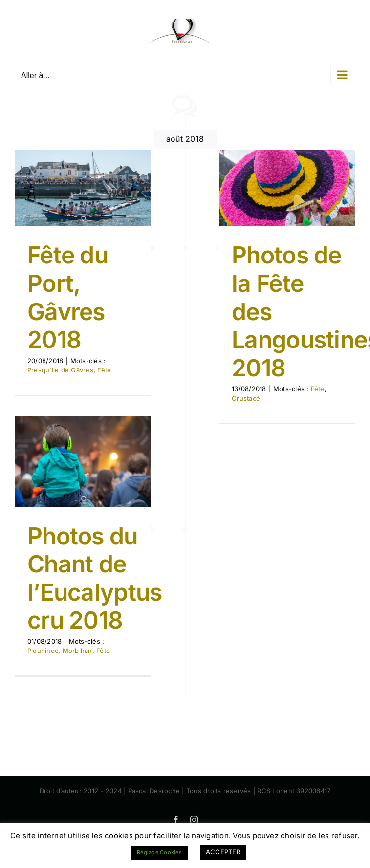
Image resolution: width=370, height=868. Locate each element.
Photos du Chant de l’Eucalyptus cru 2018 (95, 578)
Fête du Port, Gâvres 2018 (68, 297)
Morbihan (77, 651)
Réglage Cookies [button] (159, 852)
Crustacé (246, 398)
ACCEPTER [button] (223, 852)
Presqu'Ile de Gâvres (60, 370)
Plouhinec (43, 651)
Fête (104, 370)
